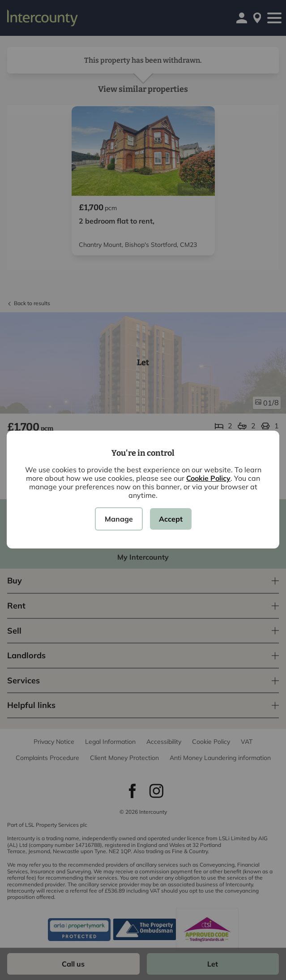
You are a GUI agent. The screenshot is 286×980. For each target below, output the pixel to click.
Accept (171, 519)
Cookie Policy (208, 478)
